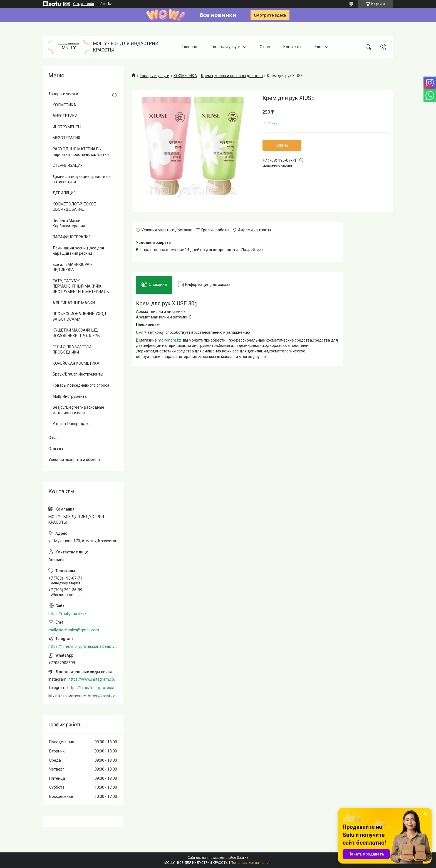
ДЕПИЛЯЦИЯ (64, 193)
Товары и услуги (226, 47)
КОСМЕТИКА (185, 76)
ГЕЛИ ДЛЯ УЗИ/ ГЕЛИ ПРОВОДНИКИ (72, 350)
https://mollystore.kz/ (67, 614)
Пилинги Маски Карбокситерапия (69, 223)
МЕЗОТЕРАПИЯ (66, 138)
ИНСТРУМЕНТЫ (67, 127)
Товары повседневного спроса (81, 385)
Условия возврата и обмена (74, 460)
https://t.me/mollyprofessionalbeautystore (83, 646)
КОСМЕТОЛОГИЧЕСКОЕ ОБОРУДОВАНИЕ (74, 207)
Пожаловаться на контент (251, 863)
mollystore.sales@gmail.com (74, 630)
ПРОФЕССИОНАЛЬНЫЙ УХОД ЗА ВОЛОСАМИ (80, 317)
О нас (265, 47)
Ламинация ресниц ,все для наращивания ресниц (78, 251)
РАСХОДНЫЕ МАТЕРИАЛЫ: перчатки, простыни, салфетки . (81, 152)
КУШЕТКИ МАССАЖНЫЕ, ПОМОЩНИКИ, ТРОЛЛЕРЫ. (77, 333)
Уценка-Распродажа (72, 424)
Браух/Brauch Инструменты (78, 374)
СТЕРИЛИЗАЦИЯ (68, 165)
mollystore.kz (169, 340)
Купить (282, 145)
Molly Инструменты (70, 396)
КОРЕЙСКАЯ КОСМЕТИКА (76, 363)
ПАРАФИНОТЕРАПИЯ (72, 237)
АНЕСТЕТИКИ (65, 116)
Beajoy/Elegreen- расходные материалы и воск (78, 410)
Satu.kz (243, 858)
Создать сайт (84, 4)
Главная (190, 47)
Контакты (292, 47)
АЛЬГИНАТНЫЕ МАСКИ (74, 303)
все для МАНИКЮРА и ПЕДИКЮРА (73, 267)
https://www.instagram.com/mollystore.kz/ (93, 679)
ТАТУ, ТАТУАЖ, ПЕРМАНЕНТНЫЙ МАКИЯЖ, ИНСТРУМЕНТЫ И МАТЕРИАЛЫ (81, 286)
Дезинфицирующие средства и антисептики (82, 179)
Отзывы (56, 449)
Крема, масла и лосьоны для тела (232, 76)
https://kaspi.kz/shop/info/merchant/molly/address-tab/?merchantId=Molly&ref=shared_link (103, 696)
